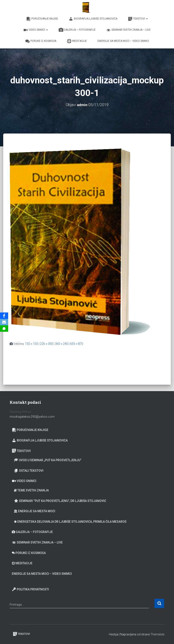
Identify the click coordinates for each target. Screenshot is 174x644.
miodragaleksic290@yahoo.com (32, 417)
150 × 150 (31, 344)
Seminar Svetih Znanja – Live (128, 30)
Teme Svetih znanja (31, 490)
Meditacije (77, 41)
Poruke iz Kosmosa (41, 41)
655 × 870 (77, 344)
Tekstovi (138, 19)
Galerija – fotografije (77, 30)
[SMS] (4, 329)
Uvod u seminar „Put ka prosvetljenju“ (48, 460)
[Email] (4, 322)
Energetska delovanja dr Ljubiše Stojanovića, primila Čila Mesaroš (70, 522)
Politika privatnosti (30, 589)
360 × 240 (62, 344)
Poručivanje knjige (42, 19)
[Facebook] (4, 316)
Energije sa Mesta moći (35, 511)
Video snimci (36, 30)
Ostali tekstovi (29, 471)
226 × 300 (47, 344)
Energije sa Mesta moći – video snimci (123, 41)
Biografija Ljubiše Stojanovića (93, 19)
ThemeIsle (157, 634)
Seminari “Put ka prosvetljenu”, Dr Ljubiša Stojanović (60, 501)
